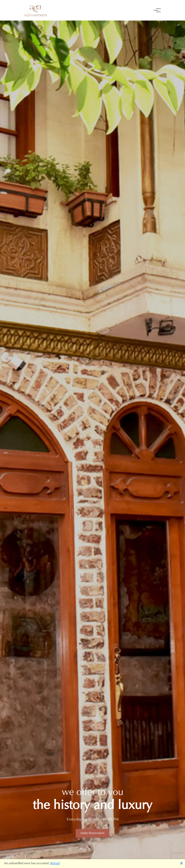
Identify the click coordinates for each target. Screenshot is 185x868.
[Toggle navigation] (156, 10)
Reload (55, 863)
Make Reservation (92, 833)
